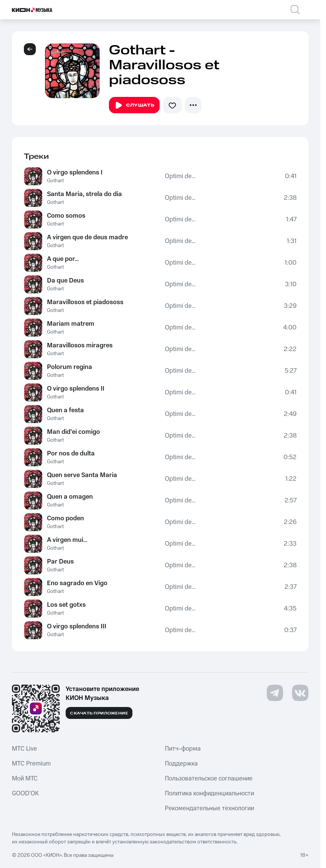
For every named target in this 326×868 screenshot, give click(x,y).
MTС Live (24, 749)
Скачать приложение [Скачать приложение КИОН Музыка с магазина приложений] (99, 713)
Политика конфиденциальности (209, 793)
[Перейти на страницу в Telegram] (275, 693)
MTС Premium (31, 764)
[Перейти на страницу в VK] (300, 693)
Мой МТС (25, 779)
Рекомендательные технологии (209, 808)
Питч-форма (183, 749)
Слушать (134, 105)
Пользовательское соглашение (209, 779)
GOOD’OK (25, 793)
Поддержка (181, 764)
